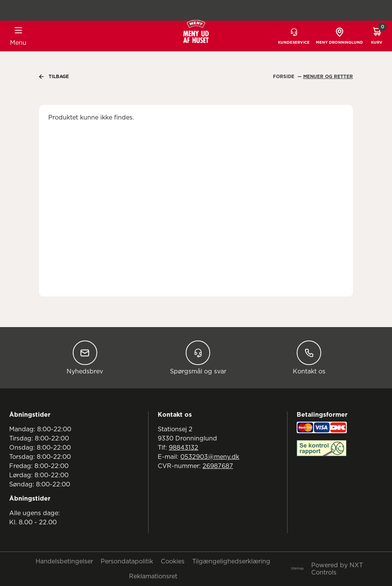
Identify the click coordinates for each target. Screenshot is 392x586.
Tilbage (54, 77)
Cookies (173, 561)
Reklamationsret (153, 576)
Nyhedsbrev (85, 358)
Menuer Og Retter (328, 77)
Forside (284, 77)
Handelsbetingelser (64, 561)
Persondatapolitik (127, 561)
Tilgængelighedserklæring (231, 561)
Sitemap (297, 569)
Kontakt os (309, 358)
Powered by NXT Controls (337, 569)
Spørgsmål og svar (198, 358)
